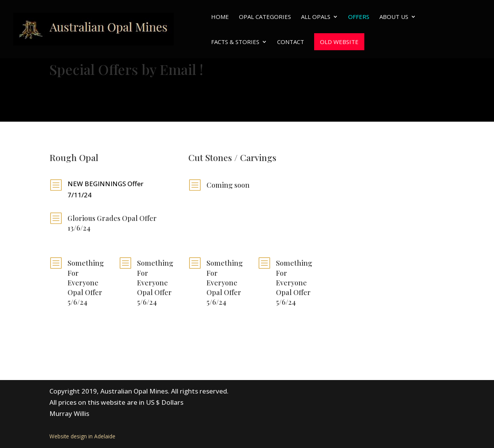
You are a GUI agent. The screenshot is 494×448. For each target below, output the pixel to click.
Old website (339, 42)
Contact (291, 42)
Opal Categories (265, 17)
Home (220, 17)
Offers (359, 17)
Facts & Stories (235, 42)
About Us (394, 17)
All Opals (316, 17)
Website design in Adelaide (82, 436)
